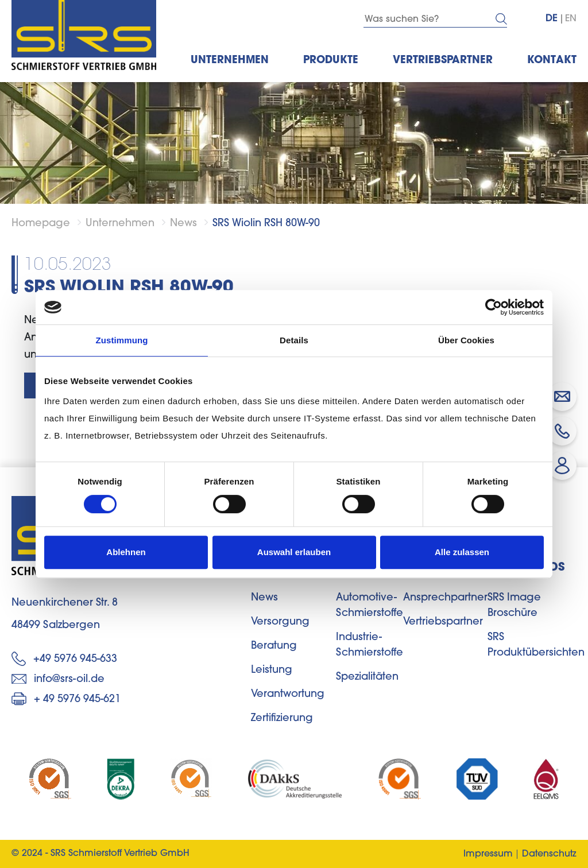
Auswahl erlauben (294, 552)
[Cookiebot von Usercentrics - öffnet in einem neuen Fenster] (494, 307)
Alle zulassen (462, 552)
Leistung (272, 671)
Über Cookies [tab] (466, 340)
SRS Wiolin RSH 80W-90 (266, 224)
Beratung (274, 646)
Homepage (41, 224)
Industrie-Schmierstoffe (370, 646)
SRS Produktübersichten (536, 646)
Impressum (488, 854)
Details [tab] (294, 340)
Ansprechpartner (445, 598)
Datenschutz (549, 854)
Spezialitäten (367, 677)
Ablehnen (126, 552)
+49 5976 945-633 (64, 659)
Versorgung (280, 622)
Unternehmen (120, 224)
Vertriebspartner (443, 622)
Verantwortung (288, 695)
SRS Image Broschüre (514, 606)
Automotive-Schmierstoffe (370, 606)
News (183, 224)
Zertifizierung (282, 719)
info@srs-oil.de (58, 679)
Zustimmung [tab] (122, 340)
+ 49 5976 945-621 (66, 699)
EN (571, 19)
